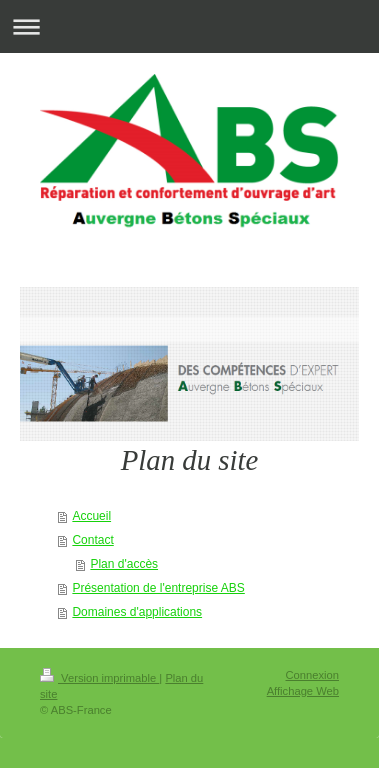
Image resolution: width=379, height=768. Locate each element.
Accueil (91, 516)
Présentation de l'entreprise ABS (158, 588)
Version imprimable (99, 678)
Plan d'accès (124, 564)
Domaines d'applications (137, 612)
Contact (92, 540)
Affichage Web (303, 691)
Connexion (313, 675)
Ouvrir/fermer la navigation (189, 26)
